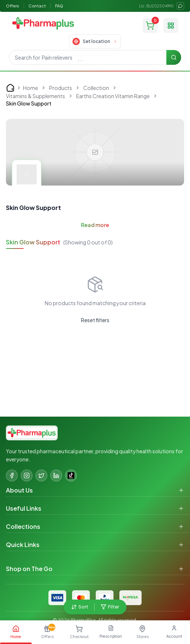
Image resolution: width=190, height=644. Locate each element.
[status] (131, 17)
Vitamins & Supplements (35, 96)
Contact (37, 6)
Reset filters (95, 320)
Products (61, 88)
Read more (95, 225)
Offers (13, 6)
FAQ (59, 6)
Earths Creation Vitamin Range (113, 96)
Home (30, 88)
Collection (96, 88)
